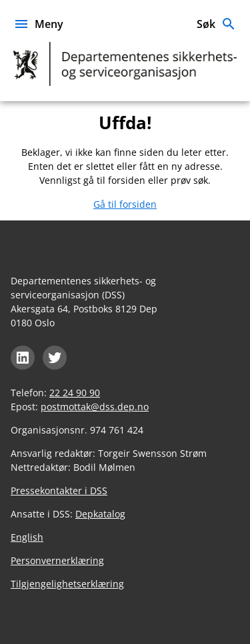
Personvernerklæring (57, 560)
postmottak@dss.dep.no (95, 407)
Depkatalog (100, 514)
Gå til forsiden (125, 204)
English (27, 537)
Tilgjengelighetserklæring (67, 584)
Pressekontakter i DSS (59, 490)
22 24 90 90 (75, 393)
